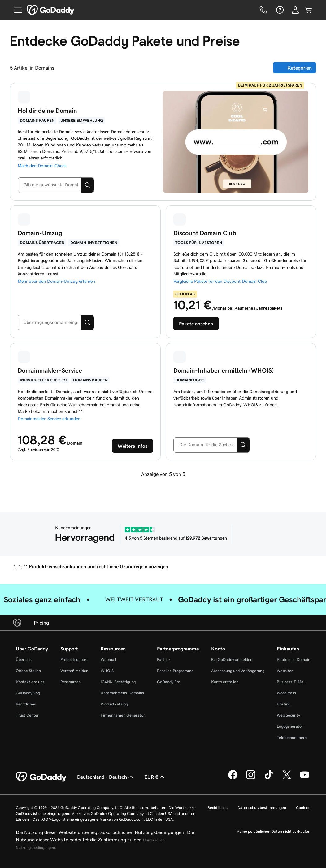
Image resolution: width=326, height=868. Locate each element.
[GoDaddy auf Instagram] (251, 778)
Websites (285, 671)
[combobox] (50, 185)
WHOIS (107, 671)
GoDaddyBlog (28, 693)
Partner (164, 660)
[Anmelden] (295, 10)
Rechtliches (26, 704)
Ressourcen (71, 682)
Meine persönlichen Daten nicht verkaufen (273, 831)
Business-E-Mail (291, 682)
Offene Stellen (28, 671)
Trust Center (27, 715)
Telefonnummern (292, 737)
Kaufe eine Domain (293, 660)
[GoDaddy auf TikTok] (269, 778)
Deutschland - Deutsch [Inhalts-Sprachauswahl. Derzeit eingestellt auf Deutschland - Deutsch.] (106, 777)
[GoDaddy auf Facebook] (233, 778)
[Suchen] (88, 185)
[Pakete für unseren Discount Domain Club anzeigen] (196, 324)
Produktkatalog (114, 704)
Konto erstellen (225, 682)
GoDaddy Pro (169, 682)
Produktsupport (74, 660)
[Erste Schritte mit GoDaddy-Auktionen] (133, 446)
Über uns (24, 660)
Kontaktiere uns (30, 682)
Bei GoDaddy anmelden (232, 660)
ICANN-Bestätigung (118, 682)
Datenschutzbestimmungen (262, 808)
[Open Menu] (15, 10)
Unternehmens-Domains (122, 693)
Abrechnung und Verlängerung (238, 671)
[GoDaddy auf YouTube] (305, 778)
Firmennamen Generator (123, 715)
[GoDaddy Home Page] (41, 777)
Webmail (108, 660)
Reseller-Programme (175, 671)
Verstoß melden (74, 671)
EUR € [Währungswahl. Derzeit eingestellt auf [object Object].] (155, 777)
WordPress (286, 693)
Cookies (303, 808)
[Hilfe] (279, 10)
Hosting (284, 704)
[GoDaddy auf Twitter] (287, 778)
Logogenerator (290, 726)
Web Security (288, 715)
